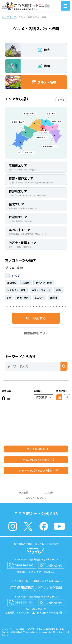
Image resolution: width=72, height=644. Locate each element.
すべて (16, 276)
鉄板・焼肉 (23, 298)
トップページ (9, 17)
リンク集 (49, 492)
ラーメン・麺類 (44, 283)
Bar (9, 298)
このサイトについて (36, 498)
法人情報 (23, 492)
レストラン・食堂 (16, 290)
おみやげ (39, 298)
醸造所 (54, 298)
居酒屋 (26, 283)
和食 (59, 290)
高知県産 (12, 283)
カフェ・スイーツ (41, 290)
